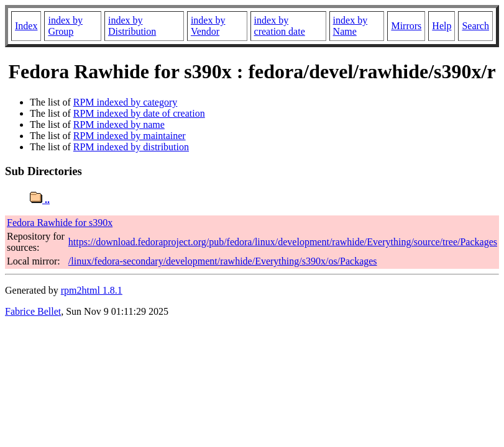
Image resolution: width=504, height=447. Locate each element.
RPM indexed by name (119, 124)
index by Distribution (132, 26)
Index (26, 26)
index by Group (65, 26)
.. (40, 200)
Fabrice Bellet (33, 311)
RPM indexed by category (126, 102)
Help (442, 26)
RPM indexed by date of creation (139, 113)
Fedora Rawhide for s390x (60, 223)
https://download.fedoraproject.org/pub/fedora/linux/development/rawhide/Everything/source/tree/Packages (283, 242)
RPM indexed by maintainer (130, 136)
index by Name (351, 26)
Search (475, 26)
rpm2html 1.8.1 (92, 290)
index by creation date (280, 26)
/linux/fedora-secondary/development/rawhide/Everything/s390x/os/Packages (223, 261)
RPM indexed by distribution (131, 147)
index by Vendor (208, 26)
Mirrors (406, 26)
